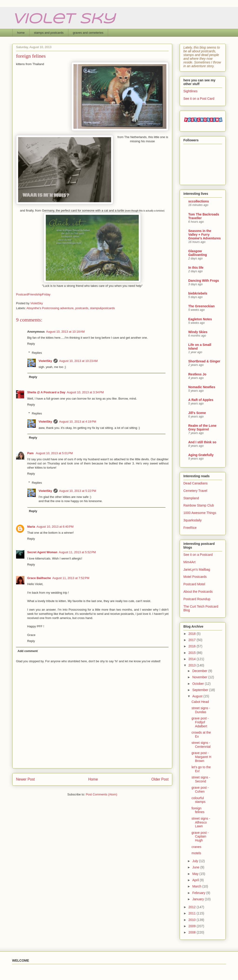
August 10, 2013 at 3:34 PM (85, 392)
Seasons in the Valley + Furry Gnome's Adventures (205, 235)
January (198, 899)
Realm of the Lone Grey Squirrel (202, 427)
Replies (37, 353)
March (197, 886)
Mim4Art (189, 562)
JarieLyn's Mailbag (197, 569)
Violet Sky (64, 19)
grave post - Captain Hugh (200, 837)
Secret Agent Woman (42, 552)
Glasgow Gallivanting (198, 253)
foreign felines (198, 810)
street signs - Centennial (201, 745)
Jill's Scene (197, 413)
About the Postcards (198, 592)
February (199, 893)
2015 (193, 653)
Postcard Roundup (197, 599)
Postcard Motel (194, 584)
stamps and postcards (49, 33)
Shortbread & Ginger (204, 361)
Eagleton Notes (200, 319)
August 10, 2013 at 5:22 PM (78, 491)
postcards (82, 308)
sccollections (199, 201)
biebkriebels (198, 293)
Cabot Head (200, 702)
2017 (193, 640)
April (196, 880)
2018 (193, 634)
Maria (31, 527)
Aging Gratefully (201, 455)
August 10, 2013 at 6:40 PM (55, 527)
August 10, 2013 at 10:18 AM (65, 332)
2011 (193, 913)
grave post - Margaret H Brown (201, 757)
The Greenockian (202, 306)
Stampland (191, 498)
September (201, 690)
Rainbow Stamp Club (199, 505)
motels (196, 853)
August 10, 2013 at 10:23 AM (78, 361)
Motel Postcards (195, 577)
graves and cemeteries (88, 33)
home (21, 33)
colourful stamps (198, 800)
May (196, 874)
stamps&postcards (102, 308)
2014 (193, 659)
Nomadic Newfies (202, 387)
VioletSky (45, 361)
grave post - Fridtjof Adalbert (200, 722)
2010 (193, 920)
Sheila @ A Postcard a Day (46, 392)
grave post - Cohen (200, 790)
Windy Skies (198, 332)
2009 (193, 926)
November (200, 677)
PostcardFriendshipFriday (33, 294)
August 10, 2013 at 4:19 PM (78, 422)
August (198, 696)
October (198, 684)
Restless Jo (197, 374)
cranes (196, 847)
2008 (193, 932)
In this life (196, 268)
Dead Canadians (195, 483)
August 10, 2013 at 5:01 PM (54, 453)
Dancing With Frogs (204, 281)
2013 (193, 665)
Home (93, 779)
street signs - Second (201, 779)
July (196, 861)
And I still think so (202, 442)
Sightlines (190, 91)
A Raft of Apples (201, 400)
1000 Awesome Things (200, 513)
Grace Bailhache (39, 578)
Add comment (28, 651)
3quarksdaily (193, 520)
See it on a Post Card (199, 99)
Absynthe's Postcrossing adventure (50, 308)
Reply (31, 344)
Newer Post (25, 779)
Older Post (160, 779)
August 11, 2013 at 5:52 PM (77, 552)
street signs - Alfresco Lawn (201, 822)
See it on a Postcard (198, 555)
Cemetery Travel (195, 491)
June (196, 867)
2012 (193, 907)
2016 (193, 646)
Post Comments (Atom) (101, 794)
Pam (31, 453)
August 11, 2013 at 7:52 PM (71, 578)
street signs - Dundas (201, 710)
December (200, 671)
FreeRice (190, 528)
